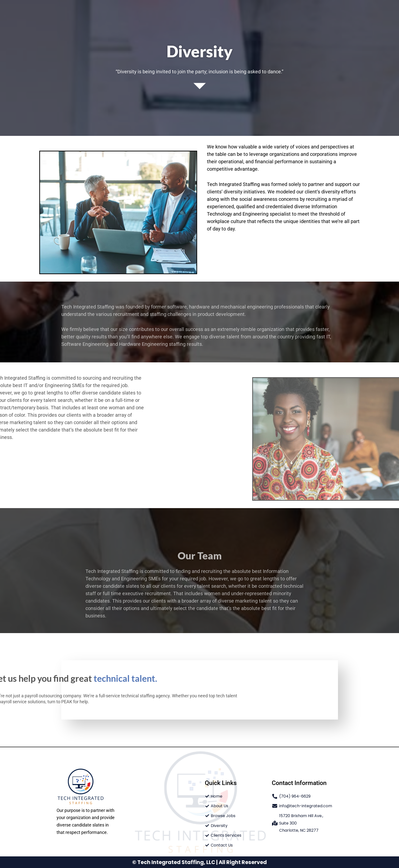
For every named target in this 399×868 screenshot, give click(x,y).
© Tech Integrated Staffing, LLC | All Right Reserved (199, 862)
